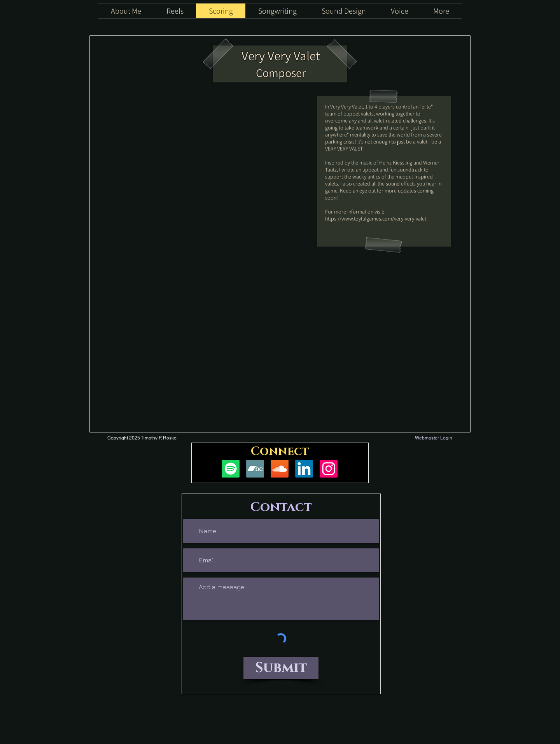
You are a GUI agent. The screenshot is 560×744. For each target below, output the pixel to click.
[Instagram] (329, 469)
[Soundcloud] (280, 469)
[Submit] (281, 668)
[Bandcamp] (255, 469)
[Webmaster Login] (433, 438)
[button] (441, 11)
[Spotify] (231, 469)
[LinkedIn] (304, 469)
